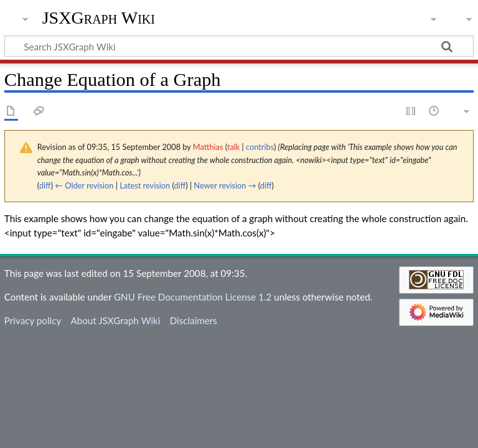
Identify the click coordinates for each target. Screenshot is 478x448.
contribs (260, 147)
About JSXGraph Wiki (115, 320)
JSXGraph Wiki (99, 18)
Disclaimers (194, 320)
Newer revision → (225, 185)
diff (45, 185)
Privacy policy (33, 320)
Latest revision (145, 185)
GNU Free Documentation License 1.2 (193, 297)
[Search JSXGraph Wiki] (239, 46)
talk (233, 147)
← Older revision (84, 185)
